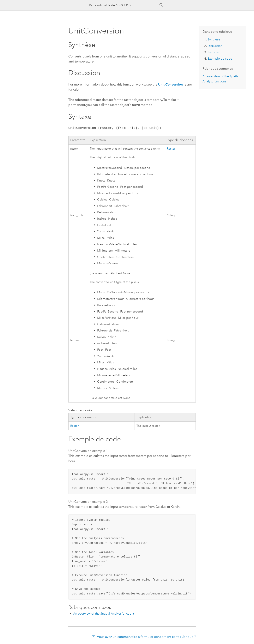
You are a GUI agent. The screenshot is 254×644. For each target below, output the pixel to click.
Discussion (215, 46)
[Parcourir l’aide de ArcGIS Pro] (123, 5)
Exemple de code (220, 59)
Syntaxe (213, 52)
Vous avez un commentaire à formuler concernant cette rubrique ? (146, 636)
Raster (171, 148)
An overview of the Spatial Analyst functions (104, 613)
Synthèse (214, 39)
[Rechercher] (161, 5)
